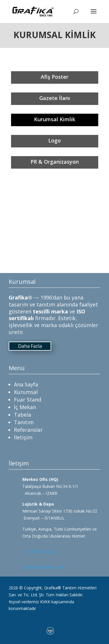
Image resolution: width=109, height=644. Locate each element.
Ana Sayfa (26, 384)
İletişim (23, 437)
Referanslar (28, 430)
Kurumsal (26, 392)
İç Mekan (25, 407)
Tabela (23, 415)
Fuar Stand (28, 399)
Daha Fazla (30, 346)
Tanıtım (24, 422)
